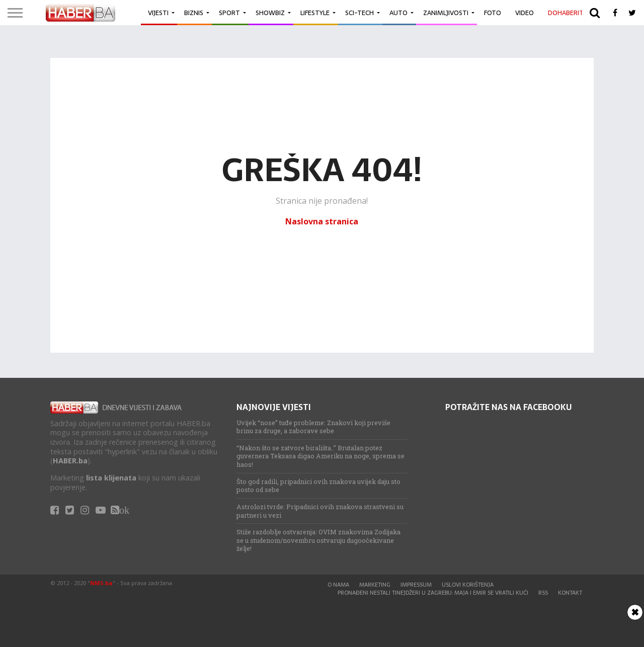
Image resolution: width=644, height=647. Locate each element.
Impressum (416, 585)
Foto (493, 13)
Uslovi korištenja (468, 585)
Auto (398, 13)
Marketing (375, 585)
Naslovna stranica (322, 221)
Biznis (194, 13)
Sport (229, 13)
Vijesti (158, 13)
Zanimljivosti (446, 13)
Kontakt (570, 593)
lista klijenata (111, 478)
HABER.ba (70, 461)
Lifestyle (315, 13)
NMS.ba (101, 583)
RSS (543, 593)
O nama (338, 585)
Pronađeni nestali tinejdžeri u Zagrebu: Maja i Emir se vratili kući (433, 593)
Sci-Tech (359, 13)
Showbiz (270, 13)
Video (525, 13)
